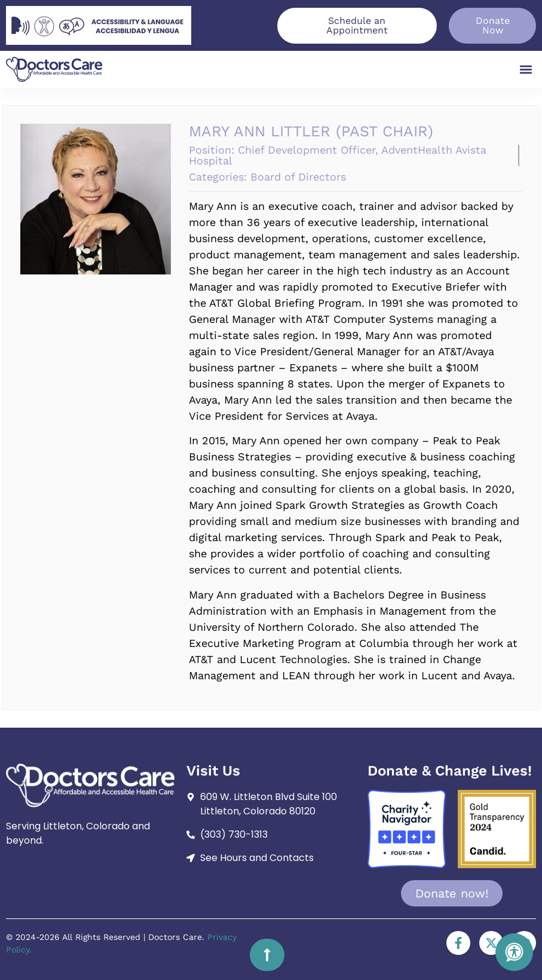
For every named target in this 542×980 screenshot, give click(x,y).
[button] (526, 69)
